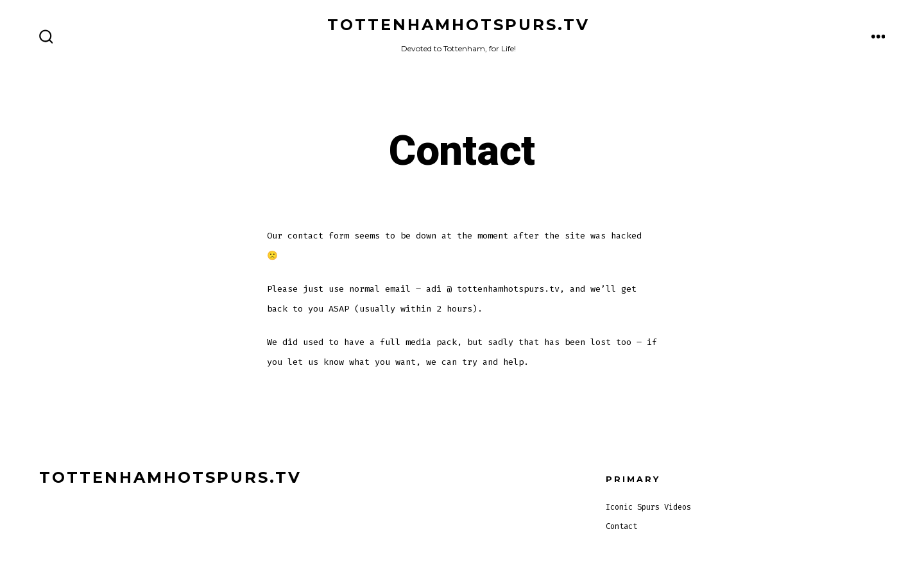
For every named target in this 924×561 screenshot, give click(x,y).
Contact (621, 526)
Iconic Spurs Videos (648, 507)
